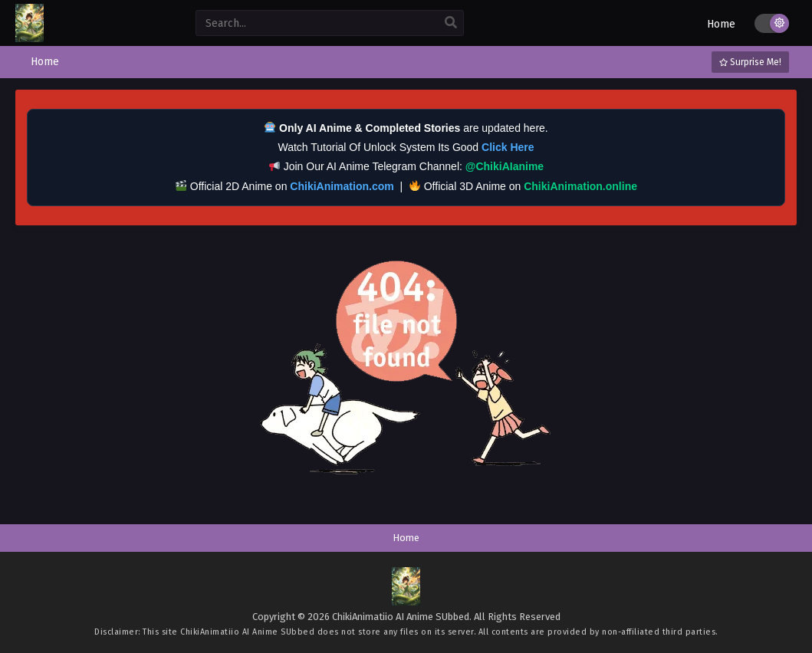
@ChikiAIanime (505, 166)
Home (721, 24)
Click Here (508, 147)
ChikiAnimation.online (580, 186)
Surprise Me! (750, 62)
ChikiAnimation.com (342, 186)
